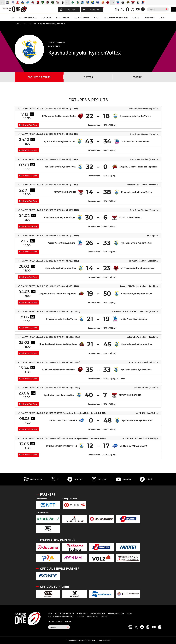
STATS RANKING (63, 18)
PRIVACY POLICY (55, 621)
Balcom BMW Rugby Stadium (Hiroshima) (139, 286)
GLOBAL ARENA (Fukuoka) (146, 388)
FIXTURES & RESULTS (28, 18)
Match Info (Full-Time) (28, 125)
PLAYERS (88, 77)
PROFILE (137, 77)
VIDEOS (136, 18)
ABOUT (163, 18)
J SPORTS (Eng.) (109, 125)
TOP (12, 18)
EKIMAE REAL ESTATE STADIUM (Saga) (140, 438)
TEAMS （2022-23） (29, 24)
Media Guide (91, 10)
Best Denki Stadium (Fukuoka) (144, 134)
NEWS (97, 18)
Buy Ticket (67, 10)
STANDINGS (46, 18)
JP (174, 9)
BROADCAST (149, 18)
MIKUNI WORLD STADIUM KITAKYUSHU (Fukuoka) (135, 311)
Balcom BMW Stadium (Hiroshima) (143, 185)
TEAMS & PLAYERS (82, 18)
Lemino (122, 379)
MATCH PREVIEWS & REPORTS (116, 18)
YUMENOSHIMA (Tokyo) (147, 413)
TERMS (68, 621)
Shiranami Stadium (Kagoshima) (144, 261)
